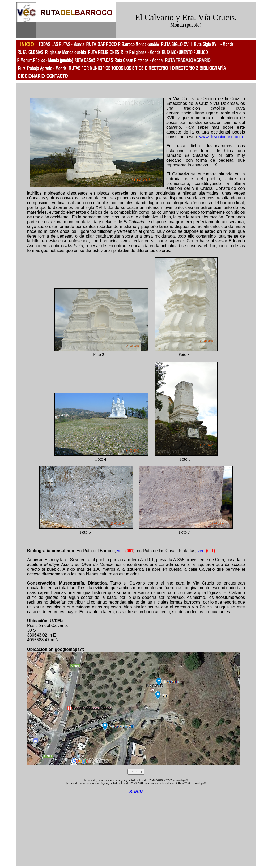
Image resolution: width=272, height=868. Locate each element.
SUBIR (136, 792)
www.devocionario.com (221, 137)
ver (120, 551)
